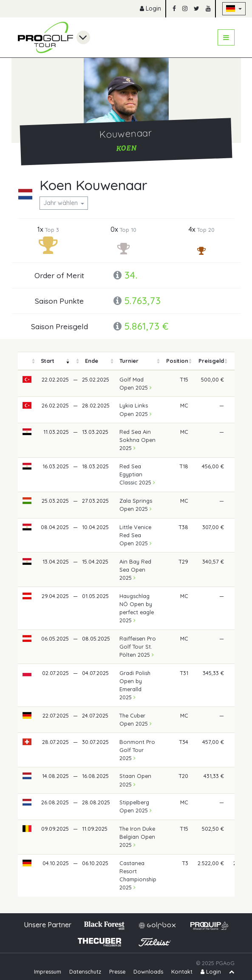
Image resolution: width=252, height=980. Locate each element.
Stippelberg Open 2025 (136, 806)
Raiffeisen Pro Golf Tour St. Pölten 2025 (138, 647)
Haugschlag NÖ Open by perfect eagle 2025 (137, 608)
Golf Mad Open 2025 (136, 383)
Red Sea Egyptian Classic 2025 (137, 474)
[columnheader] (27, 361)
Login (150, 9)
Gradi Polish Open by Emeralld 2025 (135, 685)
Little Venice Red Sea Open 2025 (136, 535)
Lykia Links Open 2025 (136, 409)
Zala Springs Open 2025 (136, 505)
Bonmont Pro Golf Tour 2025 (137, 750)
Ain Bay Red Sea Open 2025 (135, 570)
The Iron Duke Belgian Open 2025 (137, 837)
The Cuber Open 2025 (136, 719)
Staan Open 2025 (135, 780)
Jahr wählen (61, 203)
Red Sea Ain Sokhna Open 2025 (137, 440)
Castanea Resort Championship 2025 (138, 875)
